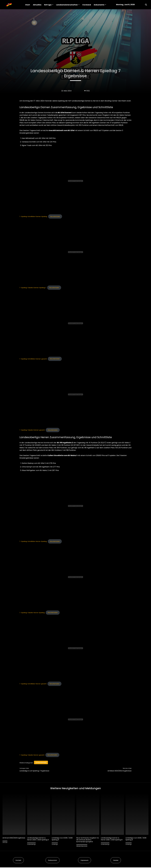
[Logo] (9, 5)
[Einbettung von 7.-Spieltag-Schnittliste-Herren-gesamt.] (75, 648)
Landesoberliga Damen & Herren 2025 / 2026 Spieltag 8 (112, 839)
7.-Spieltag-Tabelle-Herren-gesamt (32, 755)
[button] (146, 5)
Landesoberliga (41, 762)
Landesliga (55, 845)
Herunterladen (55, 217)
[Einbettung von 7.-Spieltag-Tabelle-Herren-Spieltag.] (75, 577)
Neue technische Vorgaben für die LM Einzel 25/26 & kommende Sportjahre (87, 840)
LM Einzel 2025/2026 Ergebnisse (10, 839)
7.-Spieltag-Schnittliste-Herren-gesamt (33, 684)
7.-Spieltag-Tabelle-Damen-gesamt (32, 430)
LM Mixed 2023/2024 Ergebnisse (120, 771)
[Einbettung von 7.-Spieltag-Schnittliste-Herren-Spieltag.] (75, 506)
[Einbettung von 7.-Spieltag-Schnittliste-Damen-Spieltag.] (75, 181)
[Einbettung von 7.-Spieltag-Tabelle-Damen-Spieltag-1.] (75, 252)
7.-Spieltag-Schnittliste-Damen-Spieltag (33, 217)
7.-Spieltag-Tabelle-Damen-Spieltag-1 (33, 288)
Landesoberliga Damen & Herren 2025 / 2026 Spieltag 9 (38, 839)
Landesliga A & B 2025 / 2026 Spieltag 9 (63, 839)
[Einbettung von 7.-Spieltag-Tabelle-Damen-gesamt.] (75, 394)
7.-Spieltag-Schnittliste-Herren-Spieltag (33, 541)
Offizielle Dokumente (82, 847)
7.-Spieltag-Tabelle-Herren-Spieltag (32, 613)
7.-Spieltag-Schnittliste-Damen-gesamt (33, 359)
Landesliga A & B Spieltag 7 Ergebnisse (34, 771)
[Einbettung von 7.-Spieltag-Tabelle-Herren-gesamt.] (75, 719)
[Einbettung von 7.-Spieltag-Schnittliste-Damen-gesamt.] (75, 323)
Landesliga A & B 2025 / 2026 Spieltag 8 (136, 839)
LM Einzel (5, 845)
